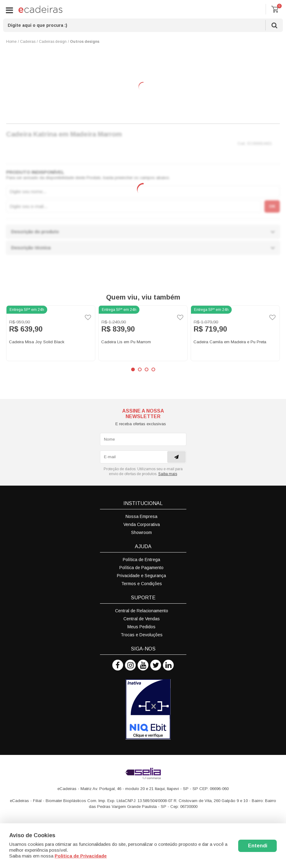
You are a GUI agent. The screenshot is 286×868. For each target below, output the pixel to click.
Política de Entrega (141, 560)
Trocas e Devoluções (142, 635)
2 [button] (140, 369)
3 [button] (147, 369)
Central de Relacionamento (142, 611)
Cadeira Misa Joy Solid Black (37, 342)
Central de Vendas (142, 619)
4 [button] (153, 369)
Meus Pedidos (141, 627)
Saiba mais (168, 474)
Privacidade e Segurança (141, 576)
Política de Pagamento (141, 568)
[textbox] (143, 25)
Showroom (141, 532)
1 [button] (133, 369)
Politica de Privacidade (81, 856)
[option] (51, 333)
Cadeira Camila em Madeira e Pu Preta (230, 342)
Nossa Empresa (141, 516)
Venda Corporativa (142, 524)
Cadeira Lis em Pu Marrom (126, 342)
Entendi (258, 846)
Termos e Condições (142, 584)
